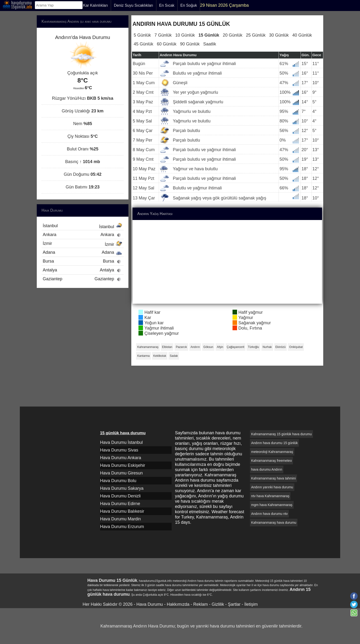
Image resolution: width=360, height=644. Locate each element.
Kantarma (143, 356)
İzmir (83, 244)
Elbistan (167, 347)
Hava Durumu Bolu (118, 481)
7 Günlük (163, 35)
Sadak (174, 356)
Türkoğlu (253, 347)
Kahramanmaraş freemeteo (271, 461)
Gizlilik (218, 604)
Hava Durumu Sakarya (122, 488)
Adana (83, 252)
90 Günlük (190, 44)
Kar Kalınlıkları (95, 5)
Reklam (200, 604)
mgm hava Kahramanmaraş (272, 505)
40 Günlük (302, 35)
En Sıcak (167, 5)
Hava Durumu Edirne (120, 504)
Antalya (83, 270)
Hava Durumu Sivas (119, 450)
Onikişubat (296, 347)
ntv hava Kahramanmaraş (270, 496)
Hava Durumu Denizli (120, 496)
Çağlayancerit (236, 347)
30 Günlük (279, 35)
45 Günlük (143, 44)
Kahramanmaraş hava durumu (274, 523)
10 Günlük (185, 35)
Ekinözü (281, 347)
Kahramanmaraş (148, 347)
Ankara (83, 235)
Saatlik (210, 44)
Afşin (220, 347)
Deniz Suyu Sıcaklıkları (134, 5)
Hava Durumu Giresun (121, 473)
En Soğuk (189, 5)
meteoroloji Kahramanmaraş (272, 452)
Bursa (83, 261)
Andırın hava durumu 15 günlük (274, 443)
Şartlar (234, 604)
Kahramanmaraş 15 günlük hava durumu (281, 434)
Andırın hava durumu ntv (269, 514)
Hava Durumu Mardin (120, 519)
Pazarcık (181, 347)
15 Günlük (209, 35)
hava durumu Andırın (267, 469)
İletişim (251, 604)
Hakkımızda (178, 604)
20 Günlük (233, 35)
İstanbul (83, 226)
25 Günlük (256, 35)
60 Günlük (167, 44)
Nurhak (267, 347)
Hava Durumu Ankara (121, 458)
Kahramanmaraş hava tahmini (273, 478)
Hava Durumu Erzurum (122, 527)
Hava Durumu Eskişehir (123, 465)
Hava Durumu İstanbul (121, 442)
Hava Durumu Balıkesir (122, 511)
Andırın (195, 347)
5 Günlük (142, 35)
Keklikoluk (160, 356)
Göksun (208, 347)
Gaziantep (83, 279)
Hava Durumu (150, 604)
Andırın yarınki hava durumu (272, 487)
